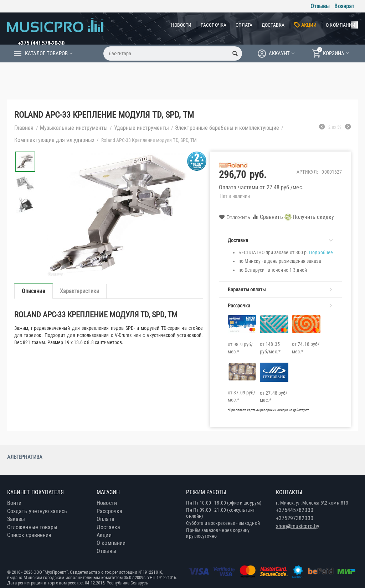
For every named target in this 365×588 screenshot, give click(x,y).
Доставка (273, 25)
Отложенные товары (32, 527)
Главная (24, 128)
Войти (14, 503)
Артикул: (307, 172)
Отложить (235, 218)
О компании (341, 25)
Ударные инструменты (142, 128)
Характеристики (79, 291)
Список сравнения (29, 535)
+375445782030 (295, 510)
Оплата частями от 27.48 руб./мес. (261, 187)
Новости (181, 25)
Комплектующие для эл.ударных (54, 140)
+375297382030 (295, 518)
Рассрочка (214, 25)
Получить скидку (309, 217)
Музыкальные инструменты (74, 128)
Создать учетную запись (37, 511)
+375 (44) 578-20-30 (41, 43)
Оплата (244, 25)
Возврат (344, 6)
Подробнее (321, 252)
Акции (309, 25)
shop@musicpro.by (298, 526)
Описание (34, 291)
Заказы (16, 519)
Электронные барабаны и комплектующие (227, 128)
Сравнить (267, 217)
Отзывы (320, 6)
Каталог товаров (46, 53)
